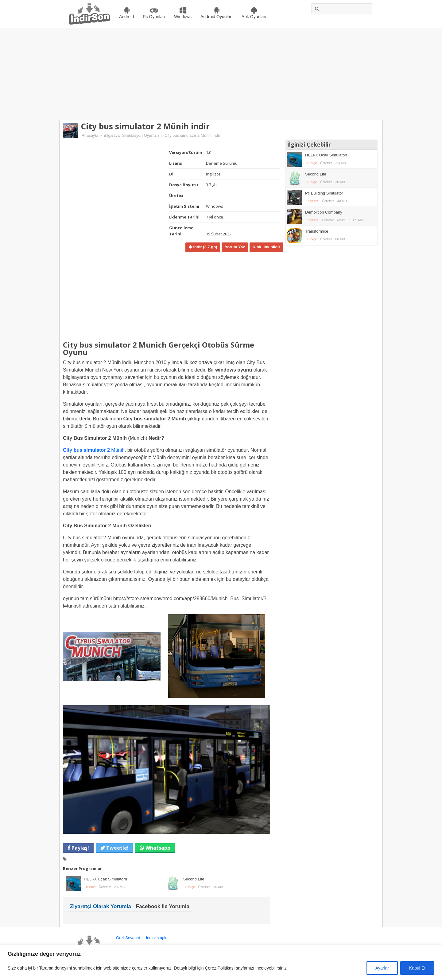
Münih (94, 450)
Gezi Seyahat (128, 938)
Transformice (317, 231)
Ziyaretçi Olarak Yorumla (101, 906)
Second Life (194, 879)
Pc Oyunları (154, 17)
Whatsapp (158, 848)
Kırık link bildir (266, 247)
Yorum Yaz (235, 247)
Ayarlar (382, 968)
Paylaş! (80, 848)
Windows (183, 17)
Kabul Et (417, 968)
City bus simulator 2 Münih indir (145, 126)
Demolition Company (324, 212)
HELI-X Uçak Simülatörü (105, 879)
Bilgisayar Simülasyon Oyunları (131, 135)
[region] (221, 962)
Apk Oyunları (254, 17)
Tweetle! (117, 848)
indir (205, 247)
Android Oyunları (217, 17)
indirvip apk (156, 938)
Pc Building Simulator (324, 193)
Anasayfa (90, 135)
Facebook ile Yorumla (163, 906)
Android (126, 17)
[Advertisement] (221, 74)
